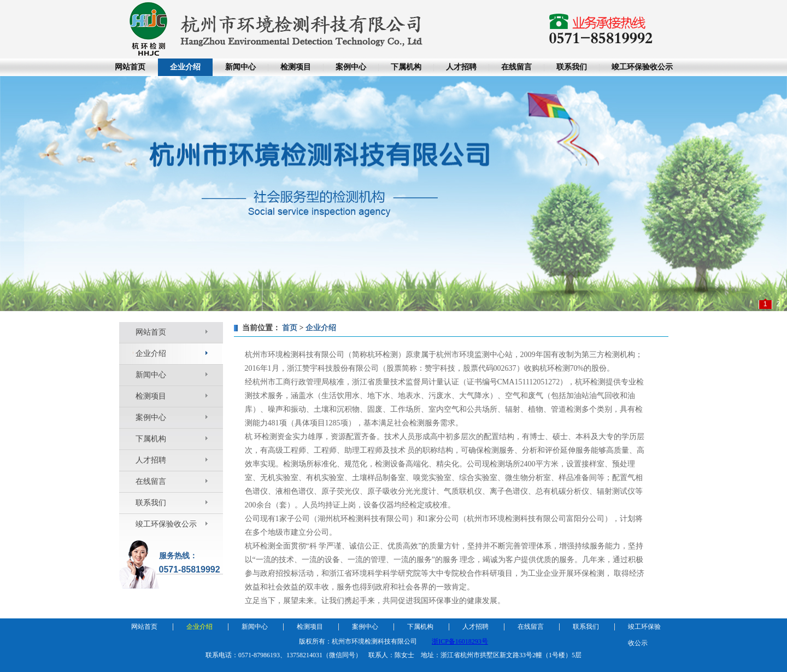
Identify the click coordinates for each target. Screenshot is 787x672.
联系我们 (572, 67)
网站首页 (130, 67)
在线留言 (516, 67)
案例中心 (351, 67)
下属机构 (406, 67)
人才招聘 (461, 67)
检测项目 (296, 67)
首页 (290, 328)
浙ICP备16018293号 (460, 641)
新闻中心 (240, 67)
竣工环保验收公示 (642, 67)
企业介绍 (185, 67)
